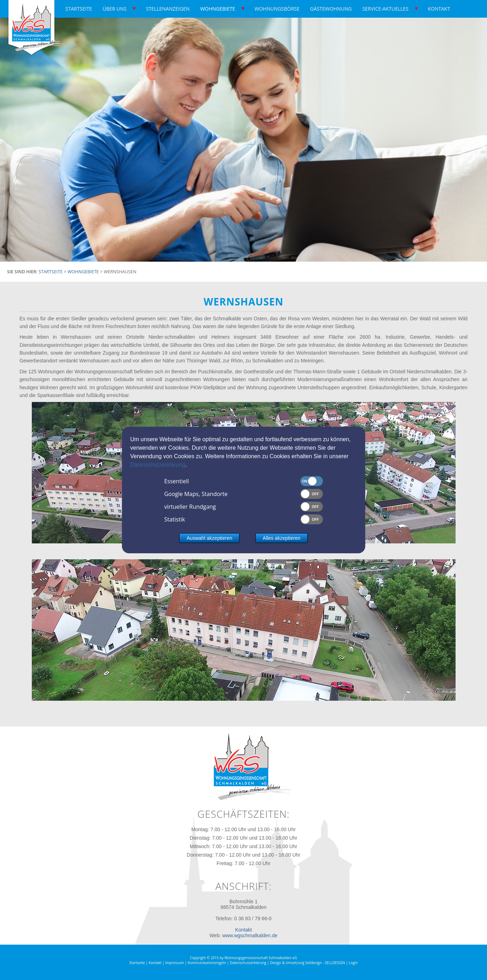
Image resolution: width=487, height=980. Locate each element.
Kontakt (439, 9)
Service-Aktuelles (385, 9)
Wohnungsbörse (277, 9)
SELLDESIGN (335, 963)
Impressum (175, 963)
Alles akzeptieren (282, 538)
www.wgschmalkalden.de (250, 935)
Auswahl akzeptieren (210, 538)
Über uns (114, 9)
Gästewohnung (331, 9)
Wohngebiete (218, 9)
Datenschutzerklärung (158, 465)
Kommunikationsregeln (207, 963)
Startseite (79, 9)
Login (353, 963)
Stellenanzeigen (168, 9)
